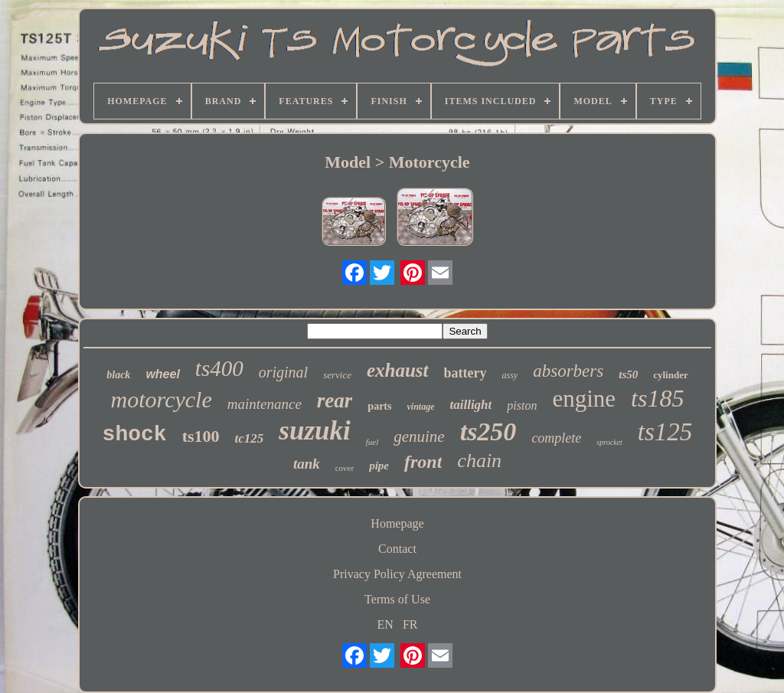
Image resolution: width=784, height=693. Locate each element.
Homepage (397, 523)
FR (410, 624)
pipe (379, 466)
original (283, 372)
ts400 (219, 368)
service (337, 375)
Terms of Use (397, 599)
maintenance (265, 404)
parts (379, 406)
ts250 (488, 431)
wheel (162, 374)
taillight (470, 405)
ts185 (657, 398)
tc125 (250, 438)
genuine (419, 436)
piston (522, 405)
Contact (397, 549)
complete (556, 438)
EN (385, 624)
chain (479, 461)
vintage (420, 407)
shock (135, 435)
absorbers (568, 371)
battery (465, 373)
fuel (372, 442)
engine (584, 399)
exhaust (398, 370)
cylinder (671, 375)
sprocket (609, 442)
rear (335, 400)
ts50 (628, 374)
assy (510, 375)
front (423, 462)
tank (307, 464)
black (118, 375)
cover (345, 468)
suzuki (314, 431)
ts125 (665, 432)
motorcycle (162, 399)
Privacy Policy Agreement (397, 574)
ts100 (201, 436)
